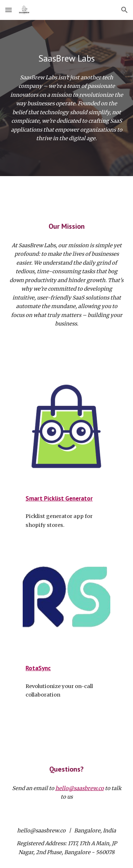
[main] (67, 58)
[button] (9, 10)
